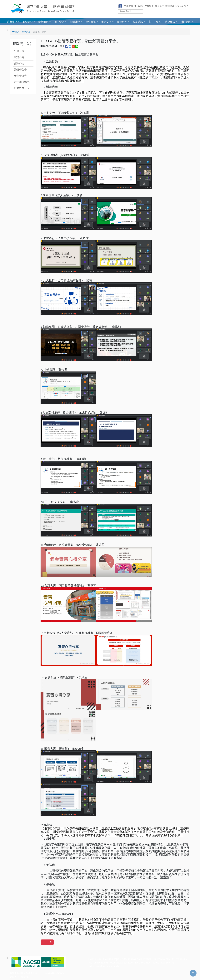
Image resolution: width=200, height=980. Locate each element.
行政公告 (19, 51)
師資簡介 (28, 22)
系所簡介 (12, 22)
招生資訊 (59, 22)
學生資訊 (91, 22)
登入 (186, 6)
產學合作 (122, 22)
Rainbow (60, 973)
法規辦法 (170, 22)
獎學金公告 (20, 76)
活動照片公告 (22, 88)
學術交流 (106, 22)
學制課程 (75, 22)
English (179, 6)
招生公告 (19, 63)
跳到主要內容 (7, 2)
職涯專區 (186, 22)
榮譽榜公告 (20, 70)
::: (116, 4)
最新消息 (43, 22)
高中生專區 (155, 22)
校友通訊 (138, 22)
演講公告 (19, 57)
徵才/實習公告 (22, 82)
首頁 (16, 32)
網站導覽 (170, 6)
